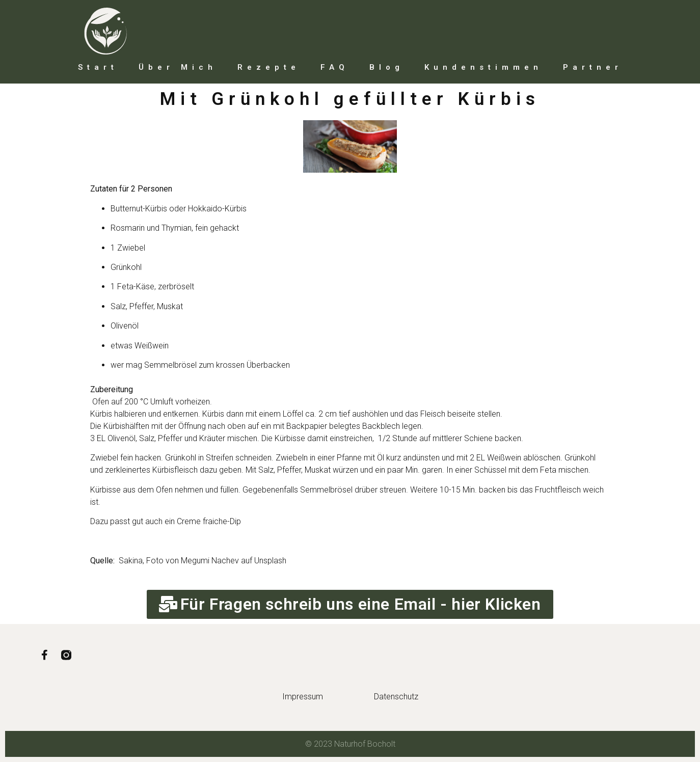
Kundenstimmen (483, 67)
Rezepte (269, 67)
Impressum (303, 697)
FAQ (335, 67)
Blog (387, 67)
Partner (593, 67)
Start (98, 67)
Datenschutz (396, 697)
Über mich (178, 67)
